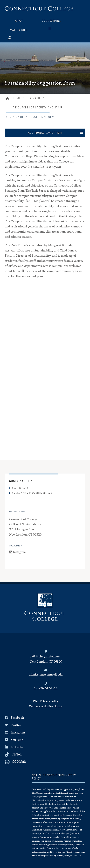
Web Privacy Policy (46, 701)
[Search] (20, 37)
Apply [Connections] (19, 21)
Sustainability (34, 98)
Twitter (16, 725)
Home (8, 99)
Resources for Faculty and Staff (38, 108)
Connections (51, 21)
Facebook (17, 718)
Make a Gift (19, 30)
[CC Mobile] (16, 762)
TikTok (17, 755)
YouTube (17, 740)
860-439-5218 (19, 488)
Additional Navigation (45, 133)
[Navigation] (52, 29)
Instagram (19, 552)
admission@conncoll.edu (46, 675)
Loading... (45, 368)
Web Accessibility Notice (46, 706)
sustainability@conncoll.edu (31, 493)
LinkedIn (17, 747)
